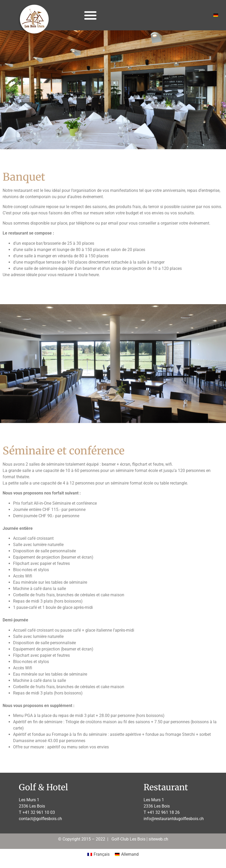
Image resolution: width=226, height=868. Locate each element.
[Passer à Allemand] (216, 15)
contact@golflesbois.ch (40, 819)
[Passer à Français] (98, 855)
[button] (90, 15)
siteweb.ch (158, 839)
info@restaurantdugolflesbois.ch (174, 819)
